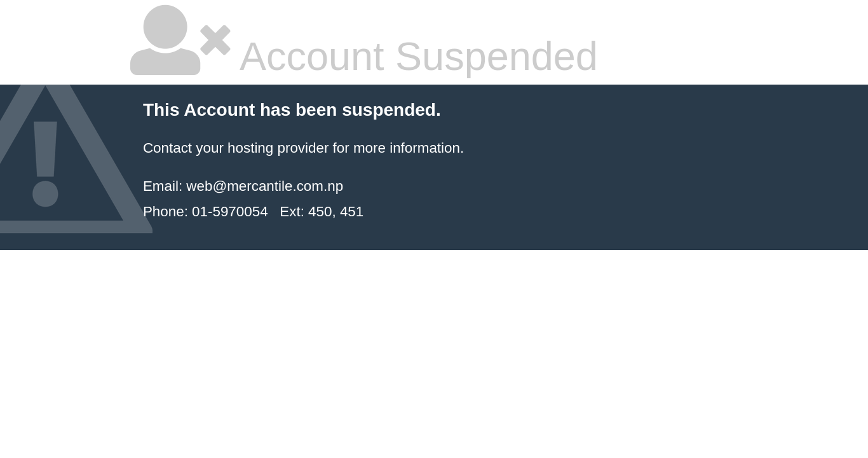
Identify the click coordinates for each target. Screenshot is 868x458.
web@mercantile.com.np (265, 186)
